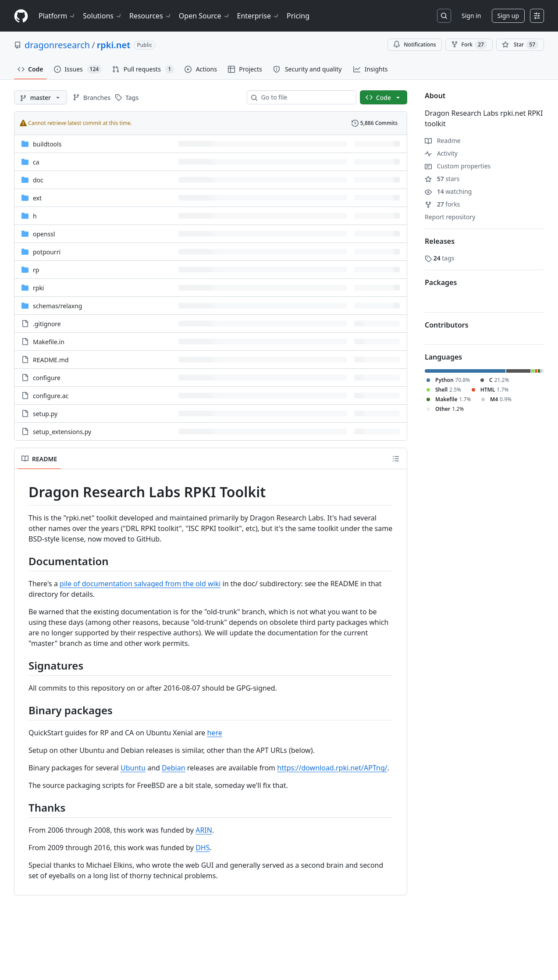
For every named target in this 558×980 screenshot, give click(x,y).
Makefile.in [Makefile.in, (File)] (49, 342)
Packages (441, 282)
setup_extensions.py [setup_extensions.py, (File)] (62, 432)
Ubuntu (133, 768)
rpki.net (114, 45)
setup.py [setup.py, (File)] (45, 414)
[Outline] (396, 459)
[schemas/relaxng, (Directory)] (57, 306)
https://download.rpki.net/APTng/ (332, 768)
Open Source (204, 16)
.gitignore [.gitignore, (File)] (47, 324)
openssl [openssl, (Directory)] (44, 234)
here (214, 733)
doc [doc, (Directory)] (38, 180)
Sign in (471, 16)
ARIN (204, 830)
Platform (57, 16)
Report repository (450, 217)
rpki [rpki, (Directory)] (38, 288)
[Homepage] (21, 16)
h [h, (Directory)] (35, 216)
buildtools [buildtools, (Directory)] (47, 144)
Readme (443, 141)
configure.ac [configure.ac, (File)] (51, 396)
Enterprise (258, 16)
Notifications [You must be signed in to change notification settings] (414, 45)
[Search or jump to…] (444, 16)
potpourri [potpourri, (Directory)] (47, 252)
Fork (469, 45)
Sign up (508, 16)
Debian (174, 768)
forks (442, 204)
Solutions (103, 16)
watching (448, 191)
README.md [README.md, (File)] (51, 360)
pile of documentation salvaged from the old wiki (140, 584)
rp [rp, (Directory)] (36, 270)
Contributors (447, 325)
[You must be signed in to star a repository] (520, 45)
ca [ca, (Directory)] (36, 162)
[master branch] (41, 97)
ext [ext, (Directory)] (37, 198)
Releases (440, 241)
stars (442, 179)
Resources (151, 16)
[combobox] (305, 97)
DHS (203, 848)
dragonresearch (57, 45)
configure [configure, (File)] (47, 378)
